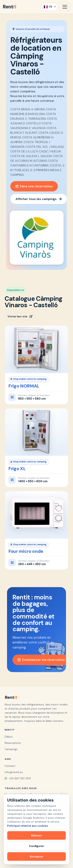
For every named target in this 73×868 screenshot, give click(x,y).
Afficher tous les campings (39, 199)
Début (9, 737)
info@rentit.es (14, 772)
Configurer (36, 846)
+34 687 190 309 (18, 778)
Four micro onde (26, 551)
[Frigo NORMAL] (36, 349)
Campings (11, 749)
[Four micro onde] (36, 515)
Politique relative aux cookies (28, 826)
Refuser (36, 835)
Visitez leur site (20, 316)
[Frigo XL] (36, 432)
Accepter (36, 856)
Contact (10, 766)
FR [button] (48, 7)
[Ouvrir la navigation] (65, 7)
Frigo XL (17, 469)
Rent (9, 7)
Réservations (13, 743)
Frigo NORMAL (24, 386)
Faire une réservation (34, 186)
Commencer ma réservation (41, 660)
